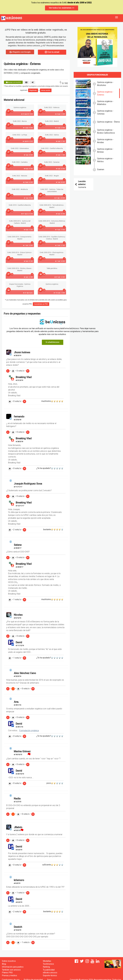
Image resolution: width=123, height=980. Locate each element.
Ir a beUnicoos (53, 342)
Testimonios (48, 964)
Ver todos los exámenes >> (62, 8)
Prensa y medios (9, 975)
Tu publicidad (49, 970)
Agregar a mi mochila (13, 82)
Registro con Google (20, 52)
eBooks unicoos (50, 973)
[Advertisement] (97, 211)
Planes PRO (7, 973)
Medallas (47, 961)
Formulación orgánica (29, 730)
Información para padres (13, 967)
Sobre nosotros (9, 961)
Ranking (46, 967)
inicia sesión (46, 90)
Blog (4, 964)
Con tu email (52, 52)
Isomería (81, 184)
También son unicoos (11, 970)
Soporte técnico (50, 975)
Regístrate (33, 90)
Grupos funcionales (97, 75)
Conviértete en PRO (41, 304)
